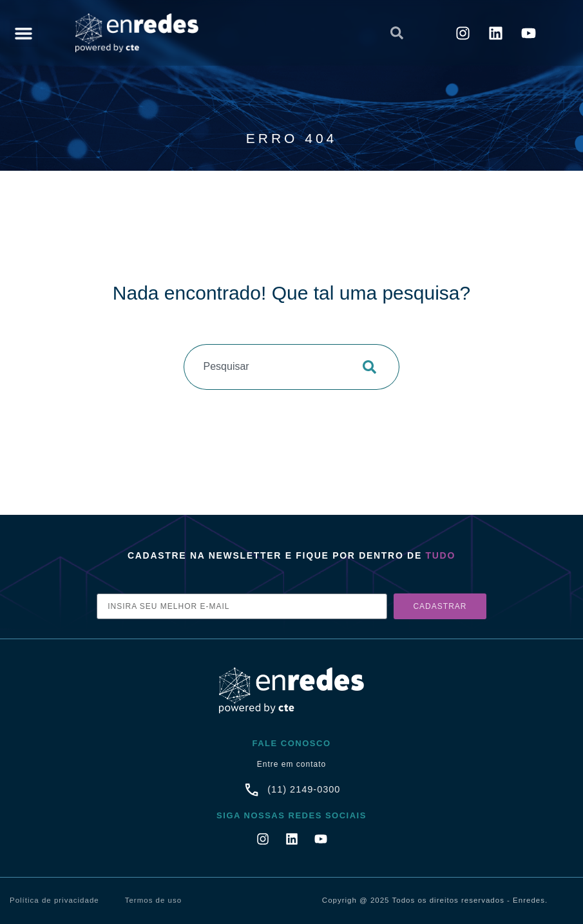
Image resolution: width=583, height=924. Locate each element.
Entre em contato (291, 764)
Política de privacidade (54, 900)
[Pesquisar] (373, 367)
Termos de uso (153, 900)
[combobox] (288, 33)
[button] (24, 33)
